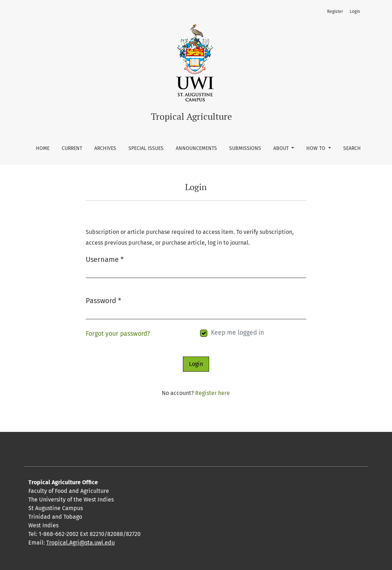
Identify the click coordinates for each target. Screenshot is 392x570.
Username (105, 259)
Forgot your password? (118, 334)
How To (317, 148)
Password (103, 300)
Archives (105, 148)
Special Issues (146, 148)
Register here (212, 393)
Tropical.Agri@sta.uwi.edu (81, 543)
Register (335, 11)
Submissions (245, 148)
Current (72, 148)
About (282, 148)
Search (352, 148)
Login (355, 11)
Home (43, 148)
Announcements (196, 148)
